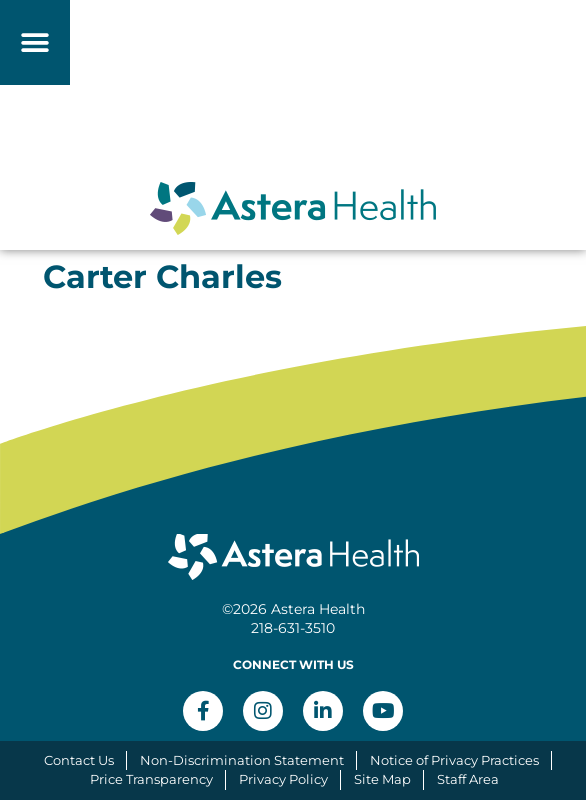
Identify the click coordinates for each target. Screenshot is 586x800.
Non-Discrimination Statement (242, 760)
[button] (35, 42)
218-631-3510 (293, 628)
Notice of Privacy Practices (454, 760)
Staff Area (468, 779)
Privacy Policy (283, 779)
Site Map (382, 779)
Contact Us (79, 760)
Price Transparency (151, 779)
